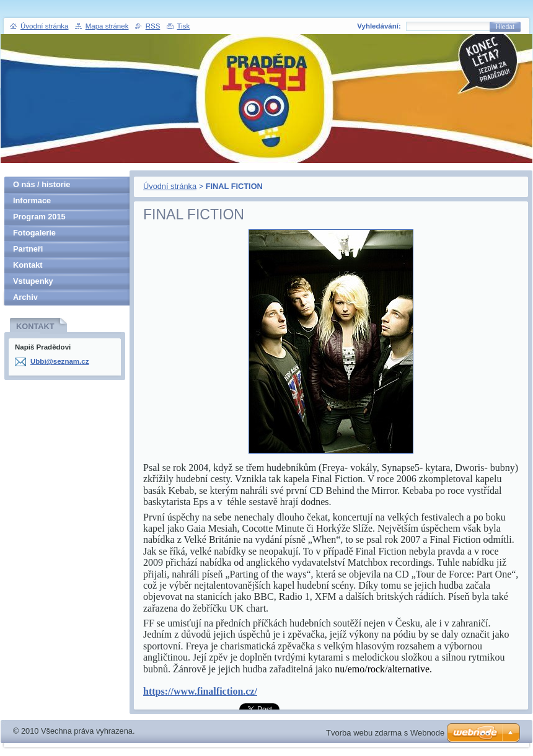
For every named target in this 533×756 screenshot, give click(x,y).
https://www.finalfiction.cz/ (200, 691)
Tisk (184, 26)
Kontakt (28, 265)
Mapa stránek (107, 26)
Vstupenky (33, 281)
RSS (153, 26)
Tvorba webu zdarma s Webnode (385, 733)
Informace (32, 200)
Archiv (25, 297)
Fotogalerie (34, 233)
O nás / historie (42, 184)
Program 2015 (39, 217)
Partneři (28, 249)
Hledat (505, 27)
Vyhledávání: (379, 26)
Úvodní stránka (170, 186)
